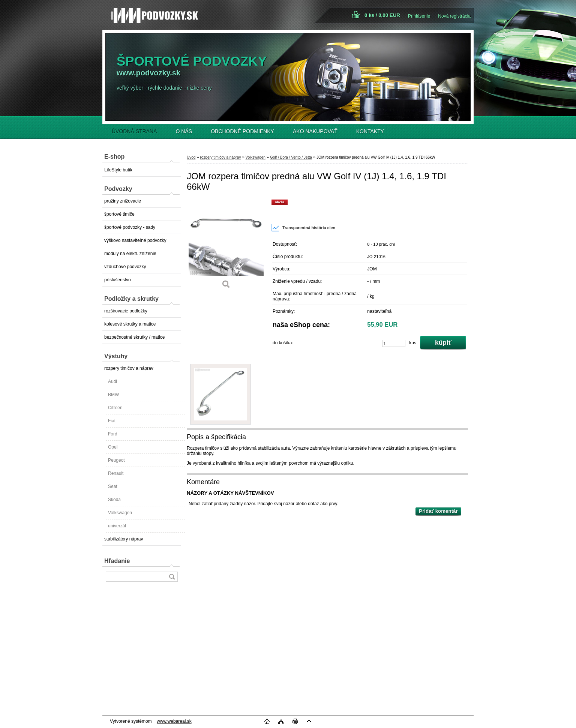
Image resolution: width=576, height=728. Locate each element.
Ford (113, 434)
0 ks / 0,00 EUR (382, 15)
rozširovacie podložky (126, 311)
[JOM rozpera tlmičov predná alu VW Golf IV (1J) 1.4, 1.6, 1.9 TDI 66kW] (226, 247)
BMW (113, 395)
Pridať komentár (438, 511)
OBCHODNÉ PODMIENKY (242, 131)
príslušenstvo (118, 280)
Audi (112, 381)
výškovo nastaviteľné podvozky (135, 240)
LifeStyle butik (118, 170)
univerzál (117, 526)
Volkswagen (120, 513)
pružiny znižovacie (123, 201)
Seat (113, 486)
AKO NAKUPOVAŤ (315, 131)
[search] (172, 577)
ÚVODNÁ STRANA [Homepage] (134, 131)
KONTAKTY (370, 131)
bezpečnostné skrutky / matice (134, 337)
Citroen (115, 408)
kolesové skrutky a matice (130, 324)
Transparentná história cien (303, 228)
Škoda (114, 500)
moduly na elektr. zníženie (130, 254)
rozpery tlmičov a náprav (129, 368)
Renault (116, 473)
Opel (113, 447)
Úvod (191, 157)
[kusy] (394, 343)
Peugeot (116, 460)
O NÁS (184, 131)
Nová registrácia (454, 16)
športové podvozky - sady (130, 227)
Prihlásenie (419, 16)
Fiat (112, 421)
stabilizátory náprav (124, 539)
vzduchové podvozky (125, 267)
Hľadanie (117, 561)
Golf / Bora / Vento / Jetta (291, 157)
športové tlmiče (119, 214)
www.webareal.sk (174, 721)
